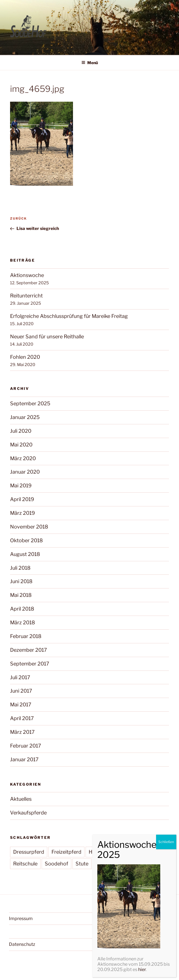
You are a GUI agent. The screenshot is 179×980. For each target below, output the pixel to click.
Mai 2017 (21, 705)
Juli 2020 (21, 431)
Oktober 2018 (26, 540)
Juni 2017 (21, 691)
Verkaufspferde (28, 813)
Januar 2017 (24, 759)
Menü (90, 63)
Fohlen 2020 (25, 357)
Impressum (21, 919)
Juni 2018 (21, 581)
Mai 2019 (21, 486)
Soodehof (56, 864)
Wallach (146, 864)
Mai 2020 (21, 445)
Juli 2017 (20, 677)
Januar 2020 (25, 472)
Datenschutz (22, 944)
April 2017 (22, 718)
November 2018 (29, 527)
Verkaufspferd (113, 864)
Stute (82, 864)
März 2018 (23, 622)
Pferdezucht (144, 852)
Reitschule (25, 864)
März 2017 (22, 732)
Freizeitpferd (66, 852)
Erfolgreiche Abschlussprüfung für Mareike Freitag (69, 316)
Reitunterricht (26, 296)
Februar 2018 (26, 636)
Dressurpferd (29, 852)
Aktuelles (21, 799)
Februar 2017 (26, 746)
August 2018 (25, 554)
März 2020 (23, 458)
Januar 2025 (25, 417)
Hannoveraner (106, 852)
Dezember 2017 (29, 650)
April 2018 (22, 609)
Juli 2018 (20, 568)
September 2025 (30, 403)
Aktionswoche (27, 275)
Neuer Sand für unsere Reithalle (47, 337)
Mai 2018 (21, 595)
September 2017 (30, 664)
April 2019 (22, 499)
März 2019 (23, 513)
